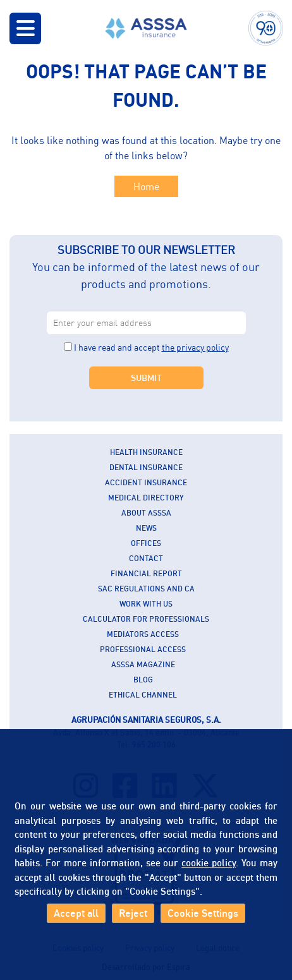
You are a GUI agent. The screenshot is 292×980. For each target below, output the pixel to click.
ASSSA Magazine (143, 664)
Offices (146, 543)
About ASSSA (146, 513)
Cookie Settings (203, 913)
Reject (133, 913)
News (146, 528)
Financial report (146, 573)
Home (146, 186)
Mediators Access (143, 634)
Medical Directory (146, 498)
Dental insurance (146, 467)
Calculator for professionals (146, 619)
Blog (143, 680)
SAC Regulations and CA (146, 589)
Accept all (76, 913)
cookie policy (209, 862)
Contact (146, 558)
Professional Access (143, 649)
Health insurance (146, 452)
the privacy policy (195, 347)
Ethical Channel (143, 695)
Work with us (146, 604)
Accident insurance (146, 482)
